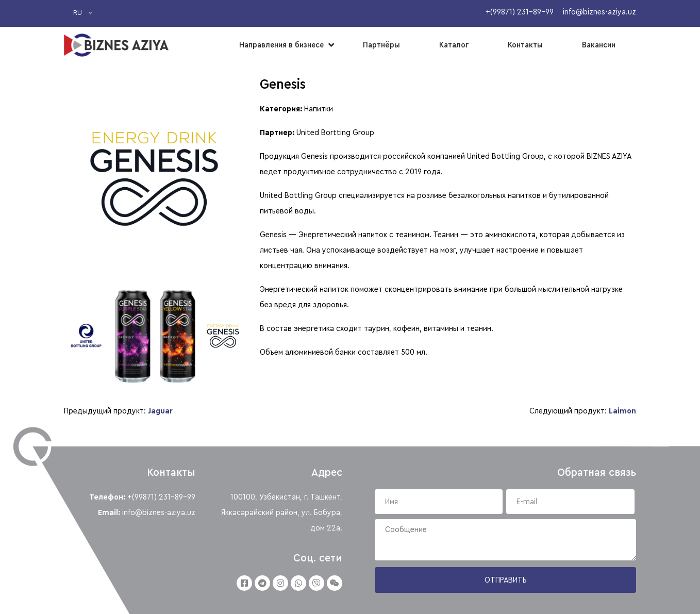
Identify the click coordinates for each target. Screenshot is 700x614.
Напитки (319, 109)
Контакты (525, 45)
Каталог (454, 45)
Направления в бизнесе (281, 45)
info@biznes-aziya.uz (159, 512)
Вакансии (599, 45)
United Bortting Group (335, 132)
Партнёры (381, 45)
